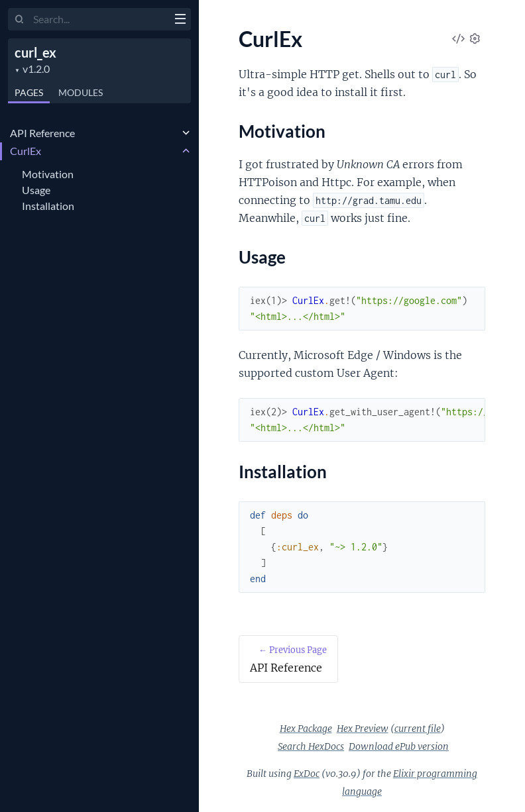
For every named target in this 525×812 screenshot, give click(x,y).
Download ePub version (399, 746)
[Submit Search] (20, 20)
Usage (36, 190)
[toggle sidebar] (180, 21)
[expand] (186, 133)
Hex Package (306, 729)
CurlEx (26, 151)
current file (418, 729)
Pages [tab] (29, 92)
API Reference (42, 133)
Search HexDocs (311, 746)
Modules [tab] (81, 92)
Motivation (48, 174)
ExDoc (307, 774)
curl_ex (35, 52)
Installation (48, 206)
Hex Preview (363, 729)
